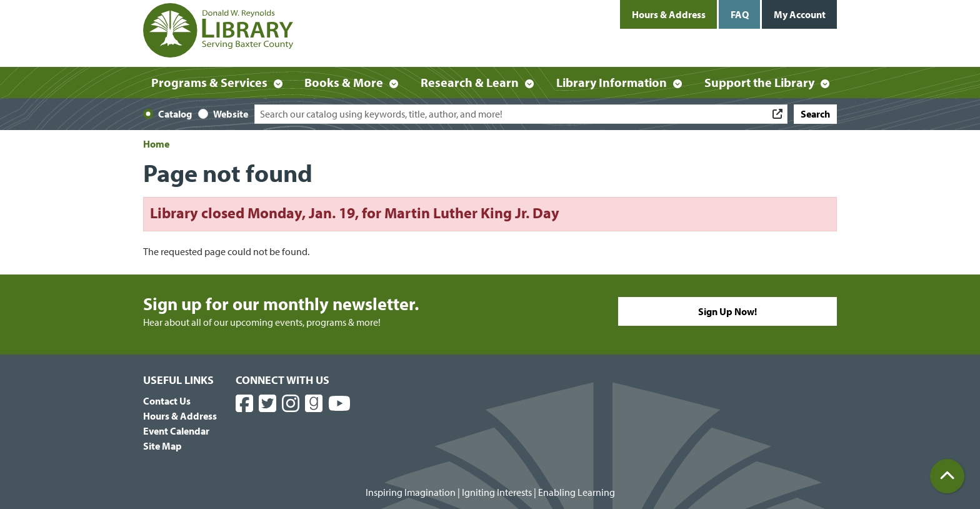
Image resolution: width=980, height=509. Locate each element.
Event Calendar (176, 431)
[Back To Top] (947, 476)
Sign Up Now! (727, 311)
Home (156, 144)
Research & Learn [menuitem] (470, 82)
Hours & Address (669, 14)
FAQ (740, 14)
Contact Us (167, 401)
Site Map (162, 446)
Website (231, 114)
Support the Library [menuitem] (759, 82)
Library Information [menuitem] (612, 82)
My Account (800, 14)
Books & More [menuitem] (344, 82)
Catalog (175, 114)
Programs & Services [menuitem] (209, 82)
